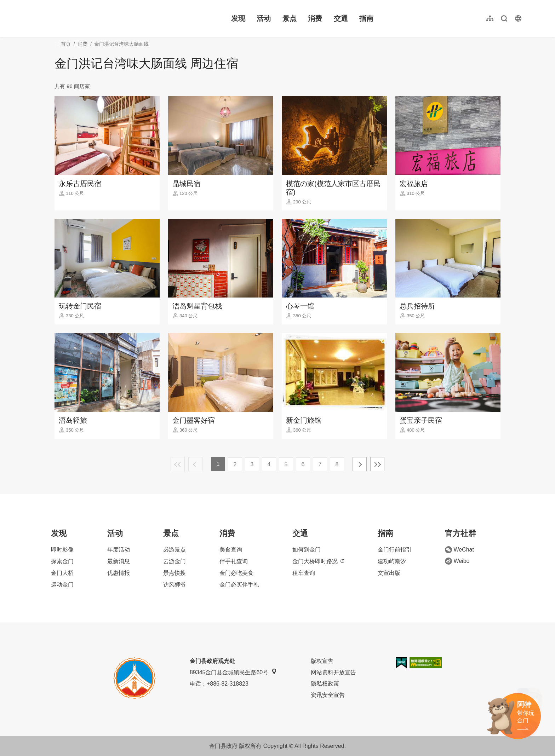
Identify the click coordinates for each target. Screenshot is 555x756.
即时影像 (62, 550)
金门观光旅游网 (76, 18)
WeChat (459, 550)
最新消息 (119, 561)
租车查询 (304, 573)
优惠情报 (119, 573)
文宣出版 (389, 573)
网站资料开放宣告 (333, 672)
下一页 (360, 464)
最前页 (178, 464)
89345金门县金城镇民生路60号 (233, 672)
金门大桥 (62, 573)
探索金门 (62, 561)
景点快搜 (174, 573)
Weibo (457, 561)
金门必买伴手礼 (239, 585)
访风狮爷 (174, 585)
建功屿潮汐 (392, 561)
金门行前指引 (395, 550)
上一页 (195, 464)
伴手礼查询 (234, 561)
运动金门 (62, 585)
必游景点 (174, 550)
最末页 (377, 464)
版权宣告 (322, 661)
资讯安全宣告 (328, 695)
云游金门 (174, 561)
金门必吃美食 (236, 573)
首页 (66, 44)
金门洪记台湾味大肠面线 (121, 44)
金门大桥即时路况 (318, 561)
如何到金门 (307, 550)
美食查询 (231, 550)
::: (32, 4)
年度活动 (119, 550)
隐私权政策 (325, 684)
